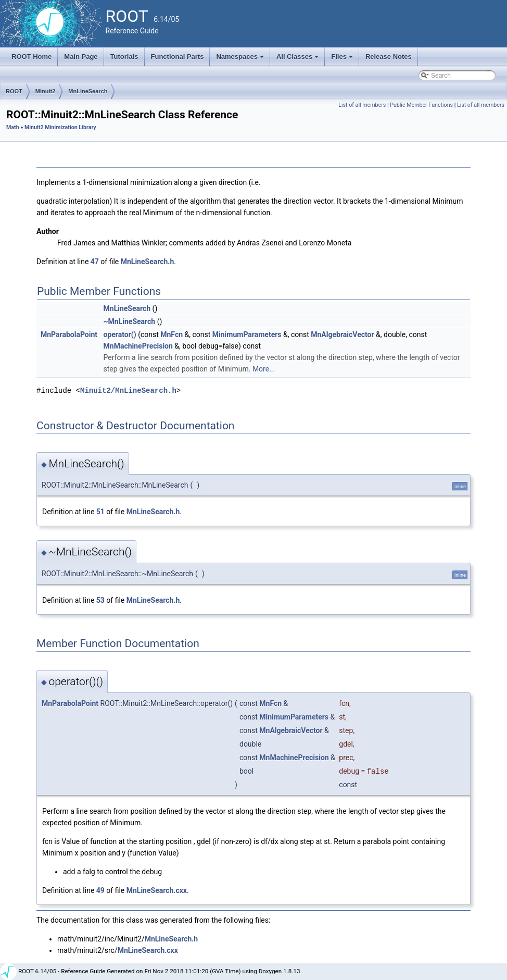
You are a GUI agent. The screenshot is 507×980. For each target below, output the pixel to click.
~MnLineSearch (130, 321)
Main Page (81, 57)
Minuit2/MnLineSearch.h (128, 390)
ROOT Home (31, 57)
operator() (120, 334)
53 (100, 600)
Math (13, 127)
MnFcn (172, 334)
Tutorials (124, 57)
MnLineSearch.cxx (157, 890)
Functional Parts (178, 57)
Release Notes (389, 57)
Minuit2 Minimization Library (60, 127)
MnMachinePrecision (138, 346)
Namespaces (241, 59)
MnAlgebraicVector (342, 334)
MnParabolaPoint (69, 334)
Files (343, 59)
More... (264, 369)
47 (95, 262)
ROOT (14, 91)
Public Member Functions (421, 105)
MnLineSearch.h (148, 262)
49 (100, 890)
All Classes (299, 59)
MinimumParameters (247, 334)
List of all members (362, 105)
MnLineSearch (88, 91)
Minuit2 (46, 91)
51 (100, 512)
